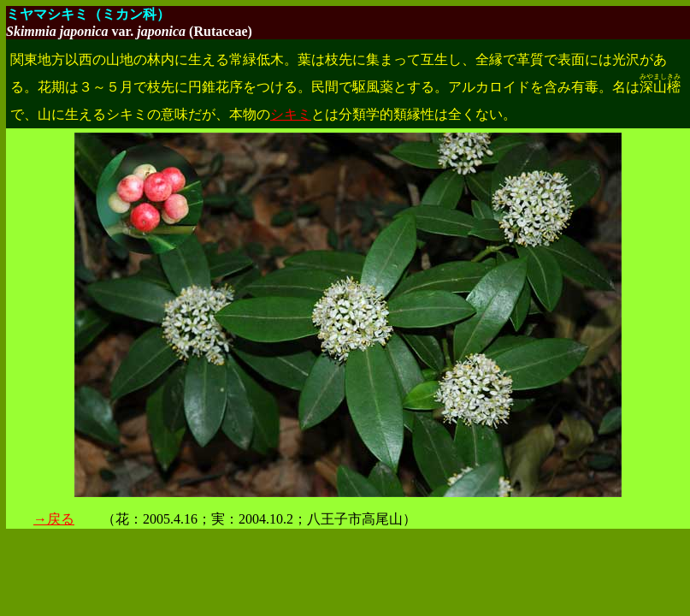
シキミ (291, 114)
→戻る (54, 519)
